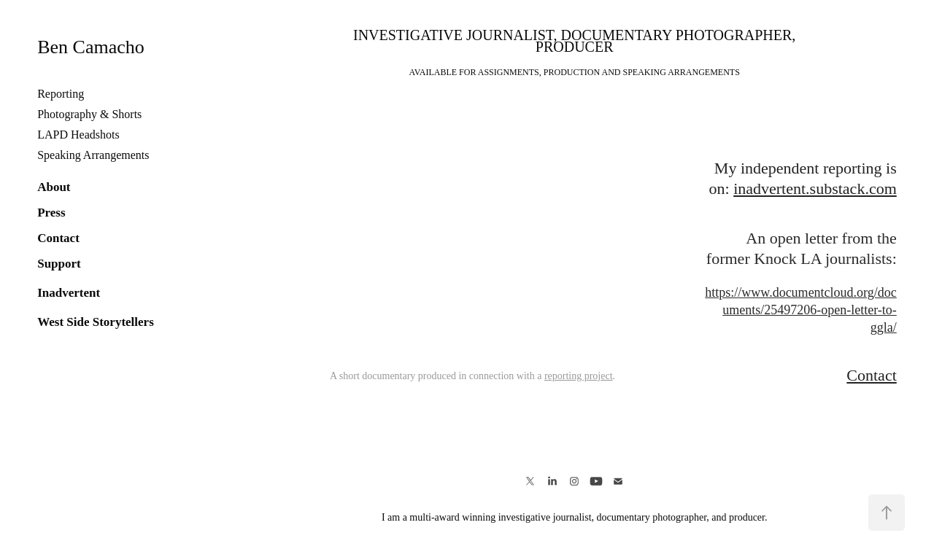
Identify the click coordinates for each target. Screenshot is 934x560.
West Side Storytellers (96, 322)
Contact (58, 238)
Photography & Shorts (89, 114)
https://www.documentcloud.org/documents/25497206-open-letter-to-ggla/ (800, 310)
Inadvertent (69, 293)
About (54, 187)
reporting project (579, 376)
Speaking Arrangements (93, 155)
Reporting (61, 94)
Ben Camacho (91, 47)
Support (59, 264)
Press (51, 213)
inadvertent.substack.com (815, 188)
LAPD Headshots (78, 135)
